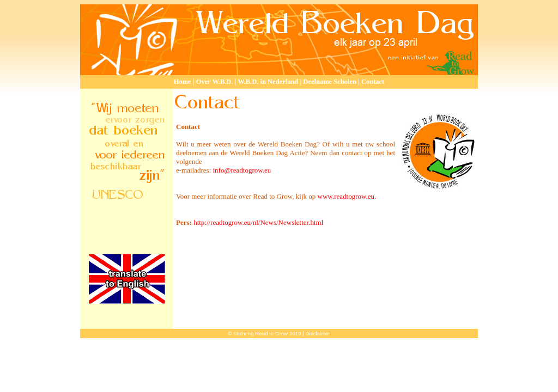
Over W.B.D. (215, 82)
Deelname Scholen (330, 82)
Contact (373, 82)
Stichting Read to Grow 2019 (267, 333)
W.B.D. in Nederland (268, 82)
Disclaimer (317, 333)
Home (183, 82)
